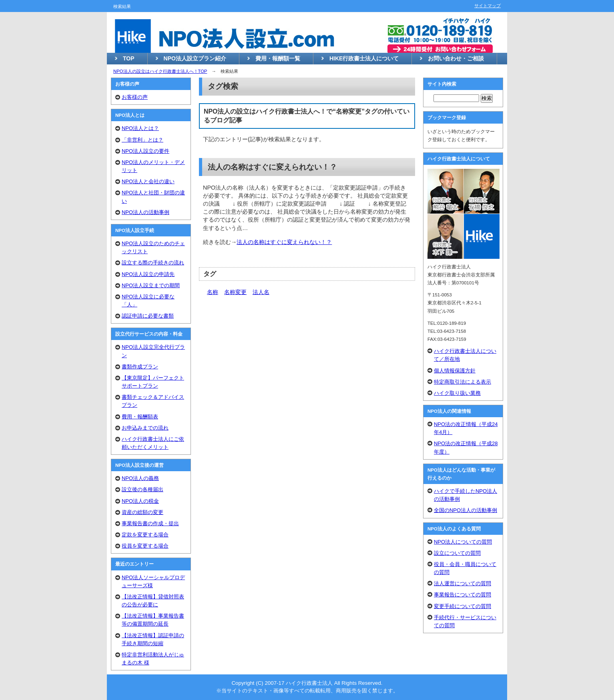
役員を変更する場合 (145, 546)
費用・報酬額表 (140, 417)
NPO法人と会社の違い (148, 181)
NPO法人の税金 (140, 501)
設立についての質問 (457, 553)
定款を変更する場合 (145, 535)
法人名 (261, 292)
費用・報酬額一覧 (278, 58)
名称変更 (235, 292)
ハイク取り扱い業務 (457, 393)
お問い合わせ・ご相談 (456, 58)
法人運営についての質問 (463, 583)
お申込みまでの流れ (145, 428)
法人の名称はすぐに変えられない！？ (272, 167)
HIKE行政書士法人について (364, 58)
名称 (213, 292)
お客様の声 (135, 97)
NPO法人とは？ (140, 128)
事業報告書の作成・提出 (150, 523)
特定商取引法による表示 (463, 382)
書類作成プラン (140, 367)
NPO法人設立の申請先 (148, 274)
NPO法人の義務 (140, 478)
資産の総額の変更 (142, 512)
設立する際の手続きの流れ (153, 263)
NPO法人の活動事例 (145, 212)
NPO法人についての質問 (463, 542)
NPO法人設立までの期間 (151, 285)
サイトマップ (488, 6)
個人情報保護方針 (455, 371)
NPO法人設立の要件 (145, 151)
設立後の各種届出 (142, 489)
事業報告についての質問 (463, 595)
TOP (129, 58)
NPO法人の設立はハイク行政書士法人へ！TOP (160, 71)
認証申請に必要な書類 (148, 316)
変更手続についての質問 (463, 606)
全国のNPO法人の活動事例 (466, 510)
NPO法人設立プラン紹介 (195, 58)
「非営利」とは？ (142, 140)
